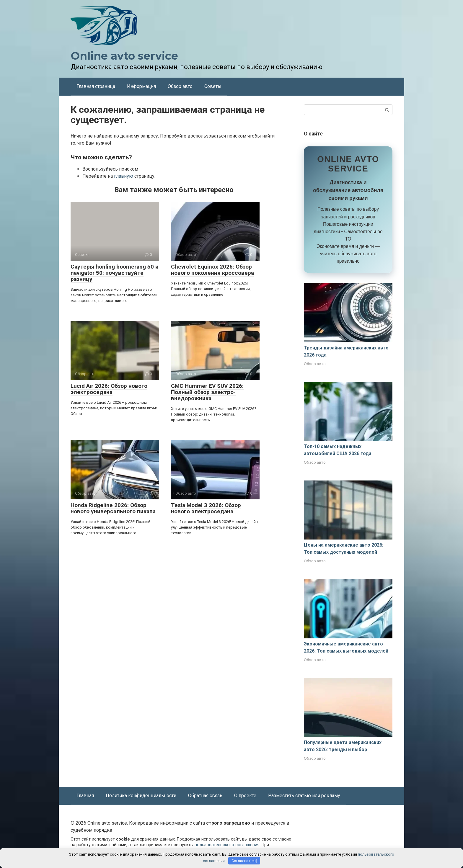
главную (124, 176)
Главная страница (96, 86)
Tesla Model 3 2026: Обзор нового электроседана (206, 508)
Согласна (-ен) (244, 861)
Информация (141, 86)
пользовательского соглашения (227, 845)
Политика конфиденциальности (141, 796)
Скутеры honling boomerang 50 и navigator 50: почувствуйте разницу (115, 273)
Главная (85, 796)
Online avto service (124, 56)
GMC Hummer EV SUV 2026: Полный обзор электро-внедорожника (207, 392)
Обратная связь (205, 796)
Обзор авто (180, 86)
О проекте (245, 796)
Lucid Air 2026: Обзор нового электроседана (109, 389)
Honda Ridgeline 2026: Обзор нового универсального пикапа (113, 508)
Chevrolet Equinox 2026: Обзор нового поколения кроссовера (212, 270)
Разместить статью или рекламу (304, 796)
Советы (213, 86)
